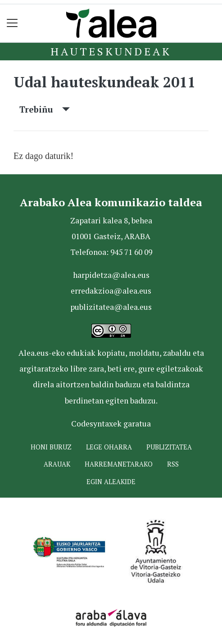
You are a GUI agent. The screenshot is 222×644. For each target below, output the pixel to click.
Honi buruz (51, 447)
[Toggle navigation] (12, 23)
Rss (173, 464)
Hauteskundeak (111, 51)
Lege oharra (109, 447)
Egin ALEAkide (111, 482)
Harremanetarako (119, 464)
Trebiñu (45, 109)
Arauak (57, 464)
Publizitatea (169, 447)
